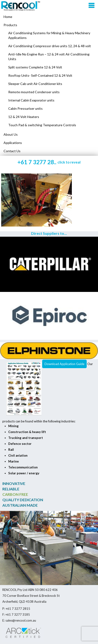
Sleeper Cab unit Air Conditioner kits (35, 84)
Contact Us (12, 151)
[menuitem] (49, 25)
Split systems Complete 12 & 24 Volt (35, 67)
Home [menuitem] (8, 17)
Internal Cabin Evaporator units (31, 100)
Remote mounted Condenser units (34, 92)
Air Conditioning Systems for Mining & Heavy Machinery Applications (49, 35)
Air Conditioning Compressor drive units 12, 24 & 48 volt (50, 46)
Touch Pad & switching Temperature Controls (42, 125)
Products (10, 25)
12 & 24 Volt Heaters (24, 117)
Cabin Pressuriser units (25, 108)
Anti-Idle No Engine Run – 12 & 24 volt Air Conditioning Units (49, 57)
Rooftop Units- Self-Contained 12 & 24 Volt (40, 75)
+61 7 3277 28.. (49, 162)
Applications (13, 143)
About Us (11, 134)
